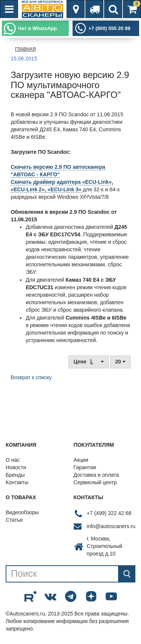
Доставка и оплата (96, 475)
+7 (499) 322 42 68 (109, 513)
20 (120, 362)
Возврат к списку (31, 377)
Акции (81, 460)
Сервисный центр (95, 482)
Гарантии (85, 467)
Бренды (15, 475)
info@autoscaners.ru (111, 526)
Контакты (17, 482)
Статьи (14, 520)
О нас (13, 460)
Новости (16, 467)
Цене (89, 361)
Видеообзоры (22, 512)
